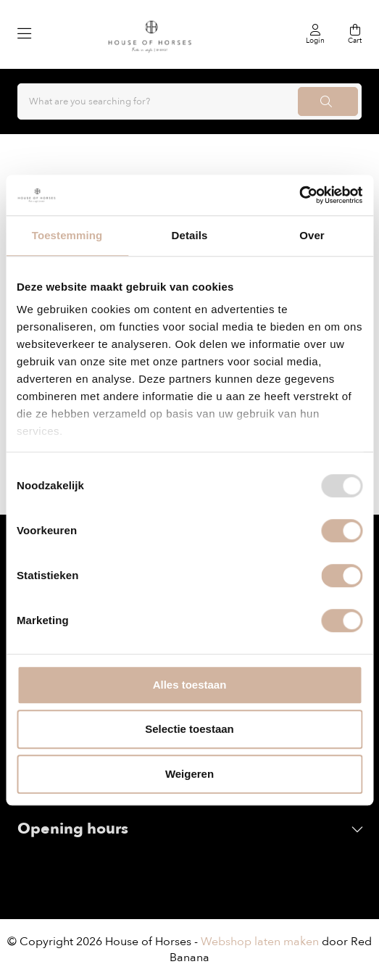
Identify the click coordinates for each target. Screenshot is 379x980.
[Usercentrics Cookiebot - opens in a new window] (299, 195)
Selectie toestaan (189, 729)
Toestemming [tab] (67, 235)
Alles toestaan (190, 685)
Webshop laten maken (260, 942)
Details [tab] (190, 235)
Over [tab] (312, 235)
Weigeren (189, 774)
